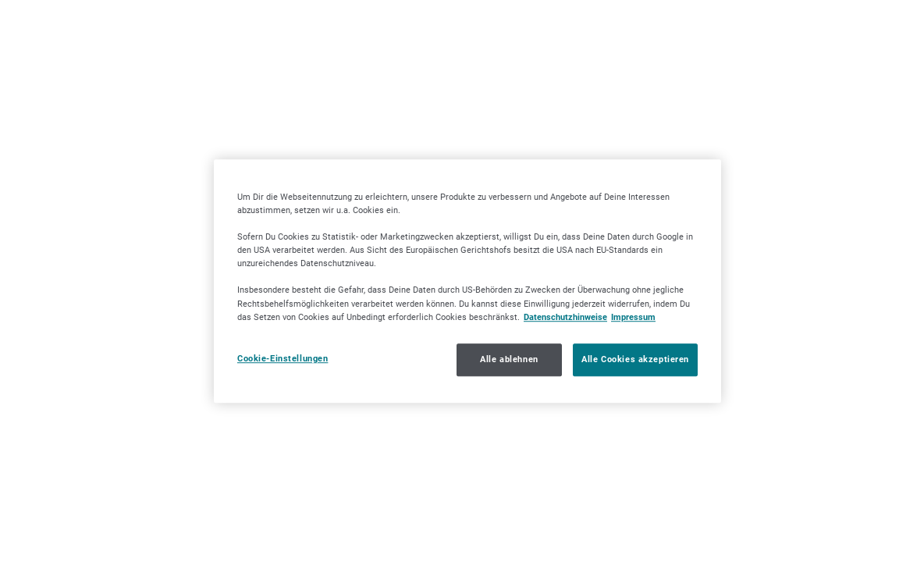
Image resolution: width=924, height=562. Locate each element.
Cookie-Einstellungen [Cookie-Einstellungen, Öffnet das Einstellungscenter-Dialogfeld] (283, 358)
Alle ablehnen (509, 359)
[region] (467, 281)
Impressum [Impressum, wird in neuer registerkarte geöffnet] (633, 317)
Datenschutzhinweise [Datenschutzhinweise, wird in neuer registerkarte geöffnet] (565, 317)
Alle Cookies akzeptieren (635, 359)
